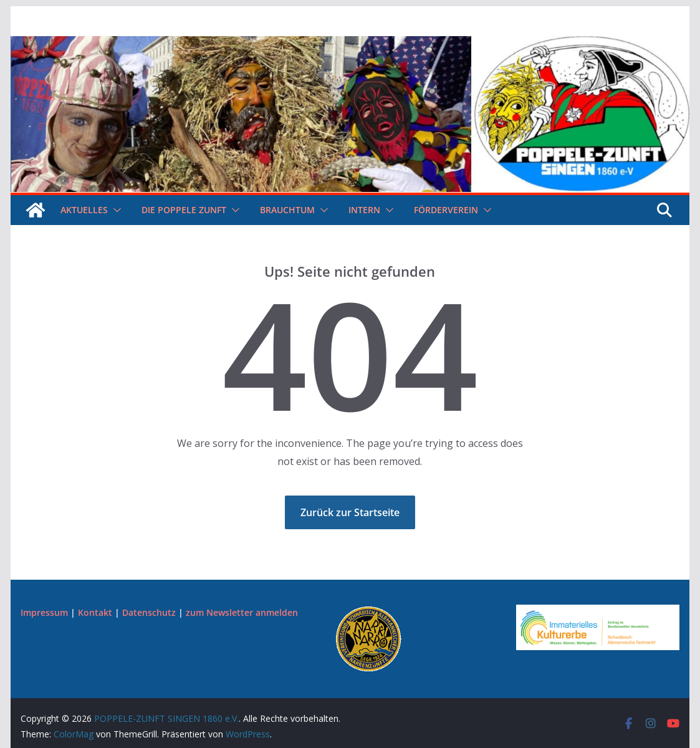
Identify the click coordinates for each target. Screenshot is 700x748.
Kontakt (95, 612)
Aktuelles (84, 210)
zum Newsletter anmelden (242, 612)
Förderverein (446, 210)
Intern (364, 210)
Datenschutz (149, 612)
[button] (115, 210)
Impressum (44, 612)
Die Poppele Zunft (184, 210)
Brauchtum (287, 210)
